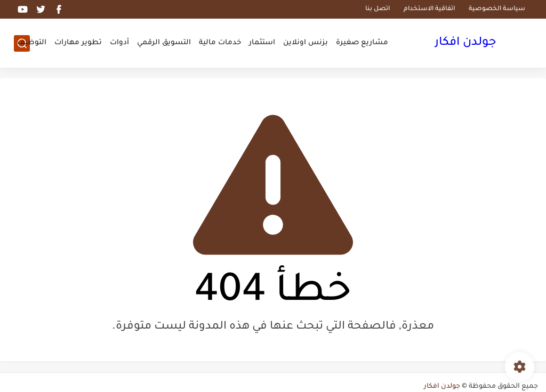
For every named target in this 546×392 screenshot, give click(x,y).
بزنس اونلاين (306, 43)
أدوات (119, 43)
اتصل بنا (378, 9)
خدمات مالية (220, 43)
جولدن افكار (465, 43)
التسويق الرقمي (164, 43)
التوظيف (32, 43)
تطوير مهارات (78, 43)
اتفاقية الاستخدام (429, 9)
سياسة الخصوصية (497, 9)
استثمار (262, 43)
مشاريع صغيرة (362, 43)
